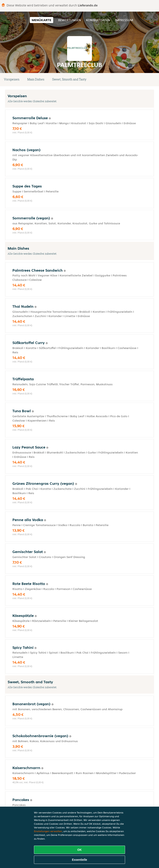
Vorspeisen (12, 79)
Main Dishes (36, 79)
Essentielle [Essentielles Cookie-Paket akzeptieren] (79, 860)
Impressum (124, 20)
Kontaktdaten (98, 20)
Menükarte (42, 20)
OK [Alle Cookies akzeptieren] (80, 850)
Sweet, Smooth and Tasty (69, 79)
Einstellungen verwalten (48, 831)
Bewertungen (70, 20)
